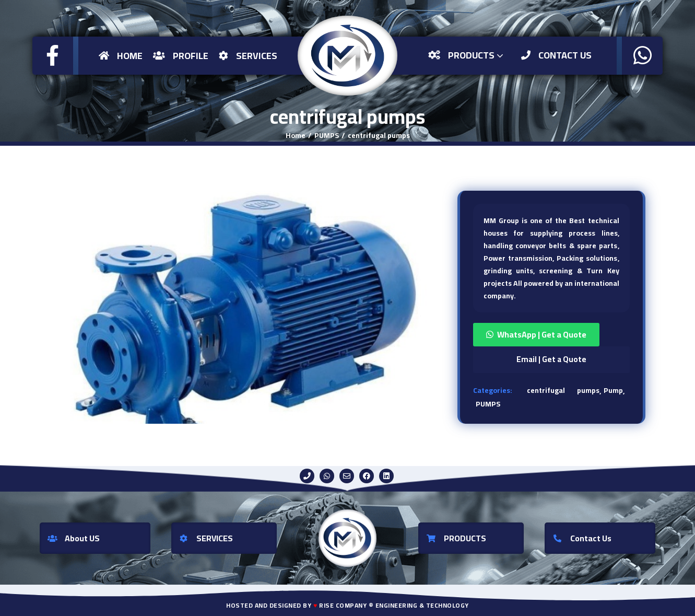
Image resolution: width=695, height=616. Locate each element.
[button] (551, 335)
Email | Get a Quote (551, 359)
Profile (181, 56)
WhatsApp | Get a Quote (542, 334)
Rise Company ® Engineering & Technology (394, 605)
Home (121, 56)
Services (248, 56)
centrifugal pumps (379, 135)
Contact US (556, 55)
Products (467, 55)
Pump (613, 390)
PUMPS (327, 135)
